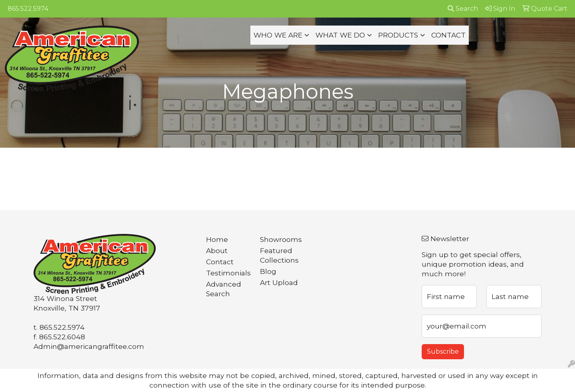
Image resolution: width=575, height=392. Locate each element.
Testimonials (228, 273)
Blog (268, 271)
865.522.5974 (28, 9)
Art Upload (279, 282)
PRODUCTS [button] (398, 35)
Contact (220, 262)
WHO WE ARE (278, 35)
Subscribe (443, 351)
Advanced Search (224, 289)
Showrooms (281, 239)
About (217, 250)
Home (217, 239)
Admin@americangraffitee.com (89, 346)
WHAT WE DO (340, 35)
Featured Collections (279, 255)
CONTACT (448, 35)
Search (463, 9)
